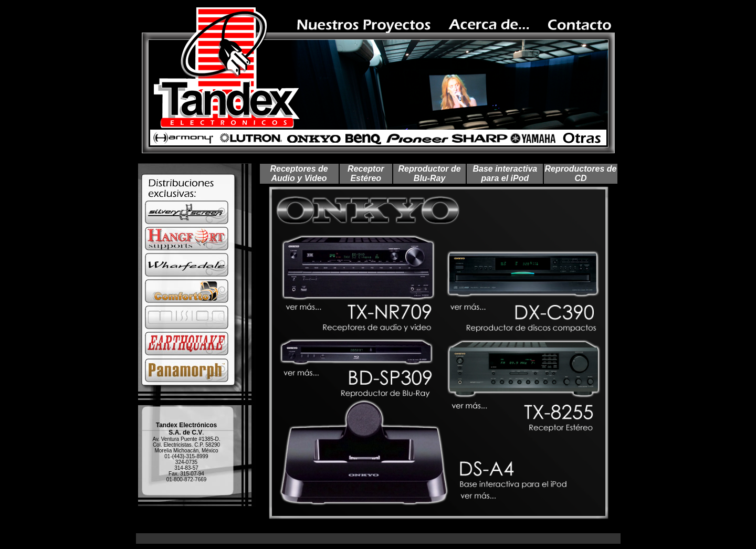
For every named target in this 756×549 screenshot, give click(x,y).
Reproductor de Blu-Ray (430, 173)
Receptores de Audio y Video (299, 173)
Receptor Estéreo (366, 173)
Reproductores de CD (581, 173)
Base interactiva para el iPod (505, 173)
